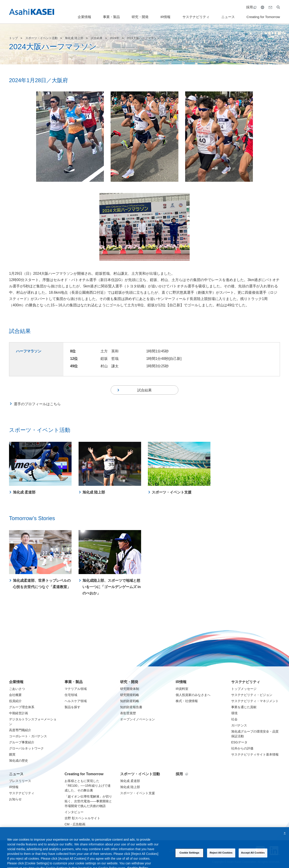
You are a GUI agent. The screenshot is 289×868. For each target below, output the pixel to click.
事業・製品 (111, 17)
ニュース (228, 17)
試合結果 (97, 38)
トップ (13, 38)
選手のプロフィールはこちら (37, 406)
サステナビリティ (196, 17)
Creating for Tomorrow (263, 17)
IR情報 (165, 17)
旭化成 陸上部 (74, 38)
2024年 (114, 38)
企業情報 (84, 17)
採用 (251, 7)
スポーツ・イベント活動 (41, 38)
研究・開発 (140, 17)
